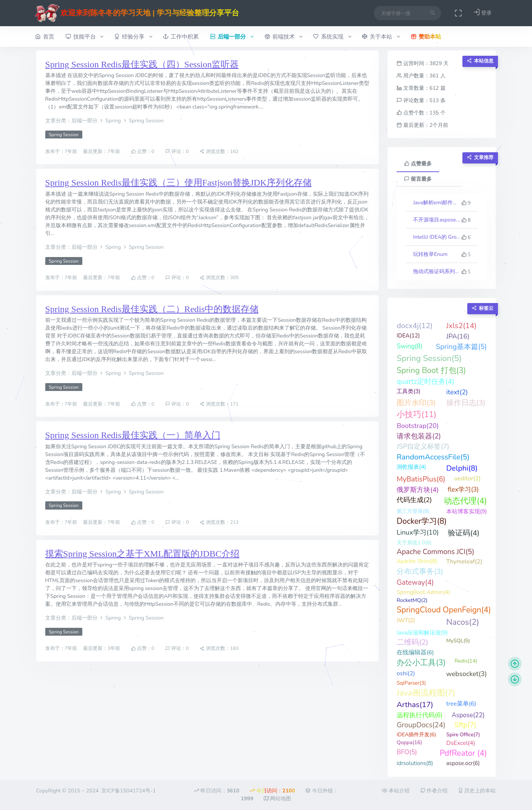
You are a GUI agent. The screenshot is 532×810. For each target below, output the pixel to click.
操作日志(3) (466, 403)
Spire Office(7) (463, 735)
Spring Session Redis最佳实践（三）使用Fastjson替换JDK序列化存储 (178, 183)
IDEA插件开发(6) (416, 735)
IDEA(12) (408, 336)
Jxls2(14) (461, 326)
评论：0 (177, 151)
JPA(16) (458, 336)
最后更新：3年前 (102, 649)
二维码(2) (412, 642)
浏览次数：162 (219, 151)
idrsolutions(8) (415, 763)
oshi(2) (406, 673)
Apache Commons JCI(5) (435, 552)
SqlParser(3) (411, 683)
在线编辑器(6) (415, 652)
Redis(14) (466, 661)
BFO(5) (407, 752)
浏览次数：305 (219, 278)
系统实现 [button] (332, 37)
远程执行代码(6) (420, 715)
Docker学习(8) (422, 521)
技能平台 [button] (84, 37)
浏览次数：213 (219, 522)
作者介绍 (434, 791)
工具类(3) (409, 391)
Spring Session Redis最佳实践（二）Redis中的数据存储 (152, 309)
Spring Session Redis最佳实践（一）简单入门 (133, 435)
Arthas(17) (415, 705)
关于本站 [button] (381, 37)
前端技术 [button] (283, 37)
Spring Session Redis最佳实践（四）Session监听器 (142, 64)
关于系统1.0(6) (414, 543)
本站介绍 (396, 791)
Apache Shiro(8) (417, 561)
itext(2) (457, 392)
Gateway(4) (415, 583)
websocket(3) (466, 674)
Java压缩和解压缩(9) (422, 633)
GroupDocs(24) (421, 725)
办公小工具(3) (421, 663)
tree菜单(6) (461, 704)
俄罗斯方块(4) (418, 490)
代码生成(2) (414, 500)
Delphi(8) (462, 468)
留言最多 (418, 179)
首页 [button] (45, 36)
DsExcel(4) (461, 743)
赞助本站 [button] (426, 36)
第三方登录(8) (413, 511)
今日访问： (272, 791)
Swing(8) (409, 346)
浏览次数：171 (219, 404)
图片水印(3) (416, 403)
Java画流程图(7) (426, 693)
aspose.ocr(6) (463, 763)
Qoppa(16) (409, 742)
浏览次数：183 (219, 649)
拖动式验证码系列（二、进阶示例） (437, 271)
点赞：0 (143, 151)
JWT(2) (406, 620)
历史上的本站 (477, 791)
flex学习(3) (463, 490)
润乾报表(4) (411, 467)
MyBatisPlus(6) (421, 479)
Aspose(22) (468, 715)
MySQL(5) (458, 641)
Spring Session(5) (429, 358)
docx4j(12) (415, 326)
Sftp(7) (465, 725)
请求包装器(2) (419, 436)
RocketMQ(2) (412, 600)
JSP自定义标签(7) (423, 446)
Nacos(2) (463, 622)
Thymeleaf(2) (464, 562)
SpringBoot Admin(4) (423, 592)
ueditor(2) (467, 479)
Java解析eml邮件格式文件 (437, 203)
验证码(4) (464, 533)
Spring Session (64, 135)
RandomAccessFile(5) (433, 457)
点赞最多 (418, 164)
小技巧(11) (416, 415)
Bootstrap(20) (418, 426)
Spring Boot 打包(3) (431, 370)
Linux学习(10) (418, 532)
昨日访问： (216, 791)
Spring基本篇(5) (461, 347)
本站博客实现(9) (467, 511)
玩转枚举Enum (430, 254)
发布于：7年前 (62, 151)
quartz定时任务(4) (425, 382)
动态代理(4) (465, 501)
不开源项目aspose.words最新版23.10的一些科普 (437, 220)
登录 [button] (483, 13)
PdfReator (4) (463, 753)
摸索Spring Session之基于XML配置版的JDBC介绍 (142, 554)
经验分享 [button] (133, 37)
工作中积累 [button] (181, 36)
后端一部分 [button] (232, 37)
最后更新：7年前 (102, 151)
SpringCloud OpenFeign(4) (444, 610)
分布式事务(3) (420, 571)
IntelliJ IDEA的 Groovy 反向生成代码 (437, 237)
